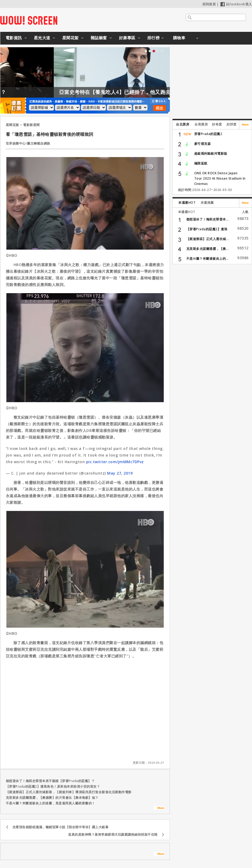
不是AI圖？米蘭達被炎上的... (207, 259)
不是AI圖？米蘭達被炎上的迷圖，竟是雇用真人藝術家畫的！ (50, 803)
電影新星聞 (31, 125)
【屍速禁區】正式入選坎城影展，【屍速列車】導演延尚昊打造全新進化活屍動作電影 (69, 792)
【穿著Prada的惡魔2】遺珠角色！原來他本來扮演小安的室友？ (53, 786)
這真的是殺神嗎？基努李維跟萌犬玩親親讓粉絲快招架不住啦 (113, 834)
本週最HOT (187, 203)
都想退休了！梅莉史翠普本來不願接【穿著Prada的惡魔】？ (50, 781)
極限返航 (201, 163)
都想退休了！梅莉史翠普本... (208, 219)
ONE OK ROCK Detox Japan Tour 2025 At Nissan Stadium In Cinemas (220, 178)
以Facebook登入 (236, 4)
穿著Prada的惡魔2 (208, 134)
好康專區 (127, 38)
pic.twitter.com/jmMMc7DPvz (115, 462)
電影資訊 (14, 38)
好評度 (232, 124)
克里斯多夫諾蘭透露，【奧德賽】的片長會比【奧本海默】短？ (52, 798)
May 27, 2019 (120, 473)
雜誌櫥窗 (99, 38)
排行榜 (154, 38)
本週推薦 (207, 203)
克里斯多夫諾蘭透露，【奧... (208, 249)
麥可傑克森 (203, 144)
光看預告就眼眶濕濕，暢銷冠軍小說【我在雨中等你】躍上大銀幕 (61, 827)
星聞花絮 (70, 38)
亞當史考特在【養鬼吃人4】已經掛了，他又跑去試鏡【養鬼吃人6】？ (154, 92)
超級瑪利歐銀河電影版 (211, 153)
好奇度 (217, 124)
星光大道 (42, 38)
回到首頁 (209, 4)
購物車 (179, 38)
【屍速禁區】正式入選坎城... (208, 239)
